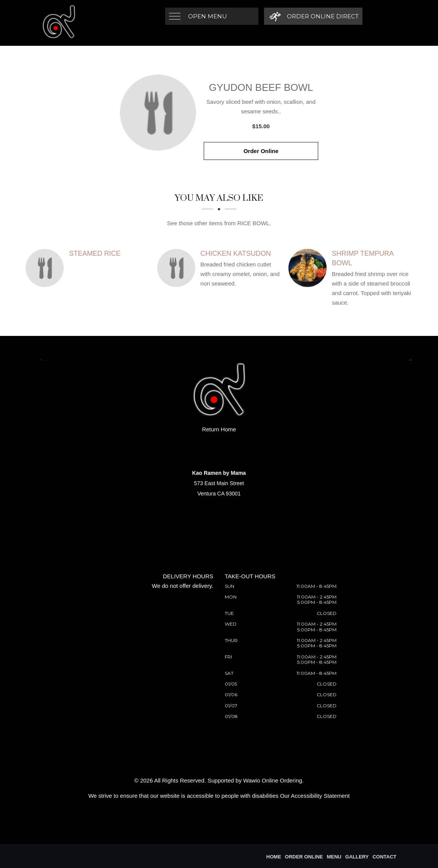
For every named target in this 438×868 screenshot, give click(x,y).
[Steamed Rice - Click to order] (47, 268)
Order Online (261, 151)
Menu (334, 857)
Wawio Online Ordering (273, 780)
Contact (384, 857)
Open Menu (208, 16)
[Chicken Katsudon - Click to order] (178, 268)
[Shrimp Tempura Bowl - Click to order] (309, 268)
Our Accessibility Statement (315, 796)
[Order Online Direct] (313, 16)
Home (274, 857)
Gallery (357, 857)
